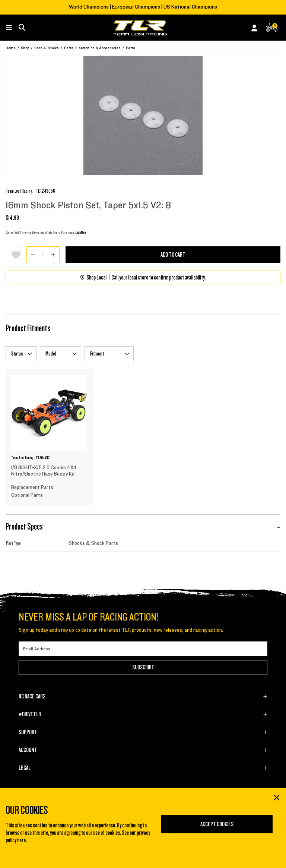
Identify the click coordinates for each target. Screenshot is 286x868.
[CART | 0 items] (272, 29)
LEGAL (25, 768)
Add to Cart (173, 255)
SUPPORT (28, 732)
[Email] (143, 649)
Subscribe (143, 667)
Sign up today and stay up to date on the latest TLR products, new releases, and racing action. (121, 630)
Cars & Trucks (47, 48)
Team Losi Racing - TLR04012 (30, 458)
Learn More (81, 233)
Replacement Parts (32, 487)
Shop (25, 48)
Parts (131, 48)
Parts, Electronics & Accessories (92, 48)
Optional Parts (27, 495)
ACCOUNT (28, 750)
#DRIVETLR (30, 714)
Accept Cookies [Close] (217, 824)
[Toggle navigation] (13, 28)
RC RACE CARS (32, 697)
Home (11, 48)
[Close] (276, 798)
